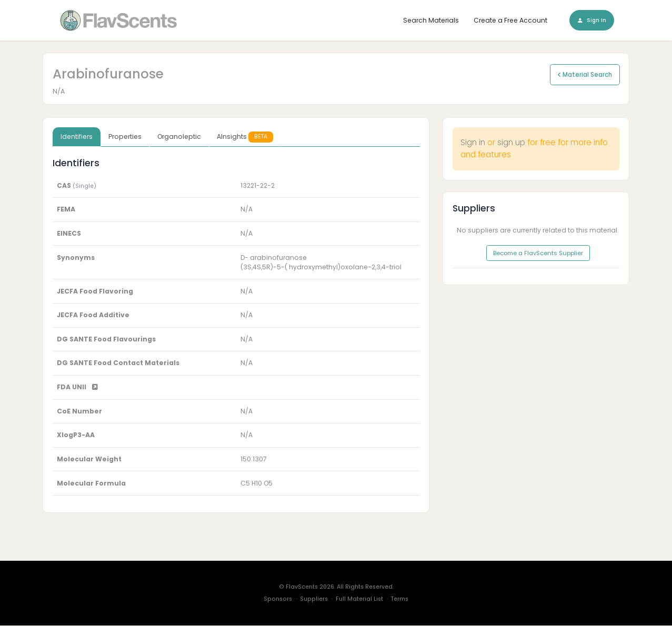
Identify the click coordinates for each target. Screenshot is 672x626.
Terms (400, 599)
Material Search (585, 75)
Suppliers (314, 599)
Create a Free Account (510, 20)
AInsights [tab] (245, 137)
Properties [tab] (125, 137)
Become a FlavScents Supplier (538, 254)
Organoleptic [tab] (179, 137)
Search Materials (431, 20)
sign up (511, 143)
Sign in (473, 143)
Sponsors (278, 599)
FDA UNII (77, 387)
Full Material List (359, 599)
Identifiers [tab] (77, 137)
